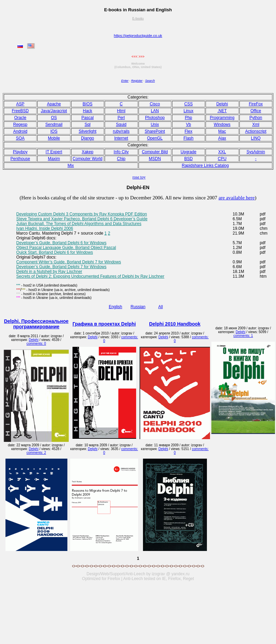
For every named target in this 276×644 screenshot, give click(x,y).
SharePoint (155, 131)
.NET (222, 111)
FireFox (256, 104)
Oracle (20, 118)
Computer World (87, 159)
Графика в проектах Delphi (104, 324)
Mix (71, 166)
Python (256, 118)
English (115, 307)
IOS (54, 131)
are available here (237, 198)
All (161, 307)
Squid (121, 124)
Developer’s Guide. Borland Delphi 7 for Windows (62, 267)
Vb (189, 124)
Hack (87, 111)
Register (137, 81)
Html (121, 111)
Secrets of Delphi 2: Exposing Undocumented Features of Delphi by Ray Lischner (90, 276)
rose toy (139, 177)
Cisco (155, 104)
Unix (155, 124)
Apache (54, 104)
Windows (222, 124)
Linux (189, 111)
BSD (189, 159)
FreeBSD (20, 111)
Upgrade (188, 152)
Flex (189, 131)
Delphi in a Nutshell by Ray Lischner (49, 272)
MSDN (155, 159)
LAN (155, 111)
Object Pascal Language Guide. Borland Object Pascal (66, 248)
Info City (121, 152)
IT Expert (54, 152)
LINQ (256, 138)
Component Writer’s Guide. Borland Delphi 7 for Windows (69, 262)
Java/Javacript (54, 111)
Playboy (20, 152)
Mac (222, 131)
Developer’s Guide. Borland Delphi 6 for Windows (62, 243)
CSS (189, 104)
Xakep (88, 152)
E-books (138, 18)
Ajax (222, 138)
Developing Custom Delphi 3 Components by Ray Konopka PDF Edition (82, 214)
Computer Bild (155, 152)
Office (256, 111)
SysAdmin (256, 152)
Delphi (222, 104)
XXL (222, 152)
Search (150, 81)
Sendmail (54, 124)
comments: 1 (243, 336)
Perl (121, 118)
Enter (125, 81)
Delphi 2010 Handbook (175, 324)
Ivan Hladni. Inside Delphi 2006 (45, 228)
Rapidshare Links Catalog (205, 166)
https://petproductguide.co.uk (138, 36)
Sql (87, 124)
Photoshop (155, 118)
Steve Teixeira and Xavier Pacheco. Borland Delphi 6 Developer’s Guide (82, 219)
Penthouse (20, 159)
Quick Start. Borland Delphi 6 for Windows (55, 252)
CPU (222, 159)
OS (54, 118)
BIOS (88, 104)
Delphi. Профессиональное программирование (36, 324)
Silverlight (88, 131)
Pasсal (88, 118)
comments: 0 (36, 344)
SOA (20, 138)
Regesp (20, 124)
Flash (188, 138)
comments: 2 (36, 453)
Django (88, 138)
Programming (222, 118)
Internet (121, 138)
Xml (256, 124)
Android (20, 131)
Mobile (54, 138)
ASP (20, 104)
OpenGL (155, 138)
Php (188, 118)
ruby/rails (121, 131)
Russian (138, 307)
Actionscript (256, 131)
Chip (121, 159)
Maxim (54, 159)
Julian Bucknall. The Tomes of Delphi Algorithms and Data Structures (79, 224)
